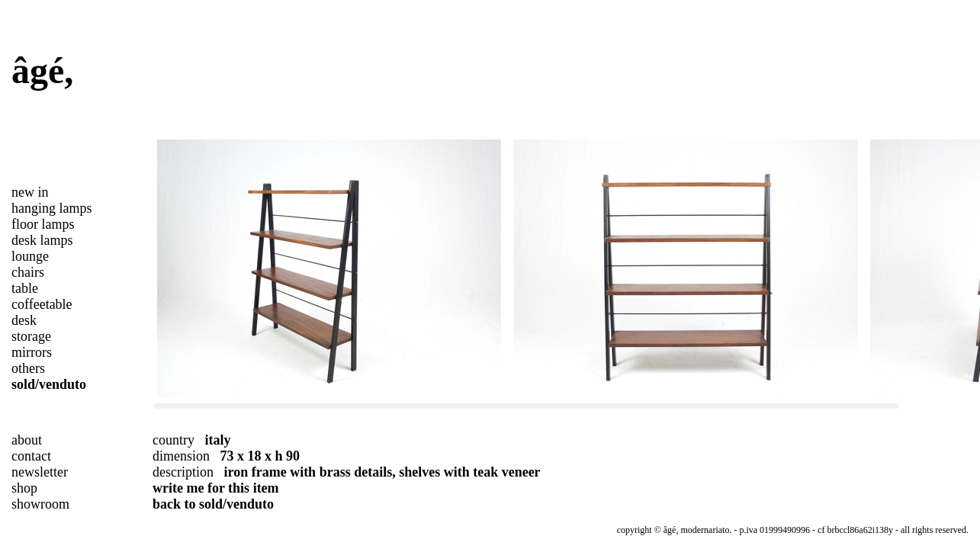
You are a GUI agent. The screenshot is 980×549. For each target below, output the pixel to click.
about (27, 440)
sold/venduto (49, 384)
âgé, (42, 71)
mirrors (32, 352)
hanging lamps (52, 208)
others (28, 368)
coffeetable (42, 304)
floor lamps (43, 224)
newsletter (40, 472)
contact (31, 456)
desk (24, 320)
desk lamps (42, 240)
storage (31, 336)
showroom (40, 504)
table (25, 288)
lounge (30, 256)
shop (24, 488)
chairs (28, 272)
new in (30, 192)
